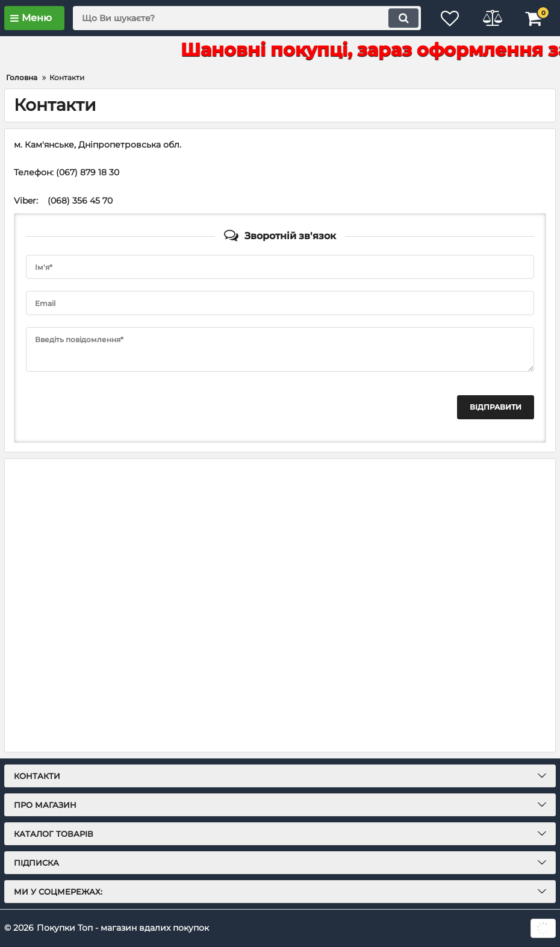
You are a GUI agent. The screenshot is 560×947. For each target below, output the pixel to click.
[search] (247, 18)
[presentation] (117, 407)
